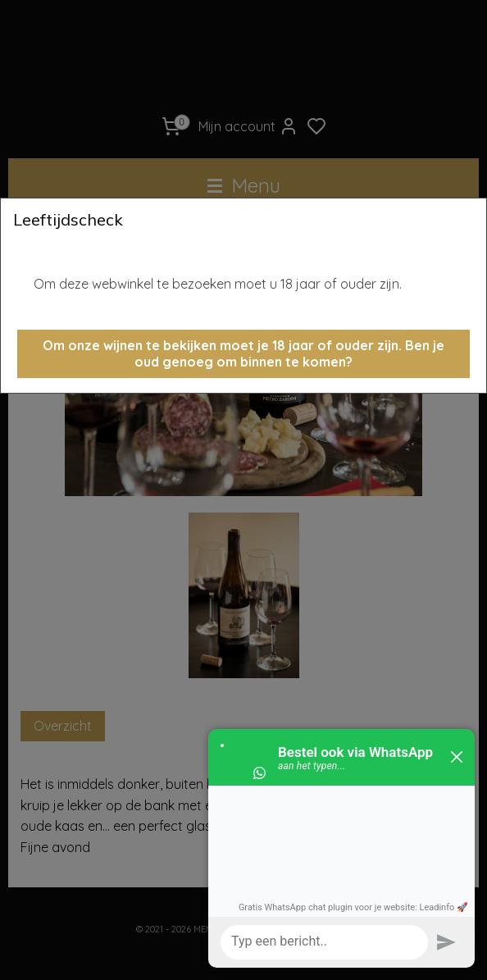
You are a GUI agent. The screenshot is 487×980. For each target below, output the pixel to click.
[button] (243, 354)
